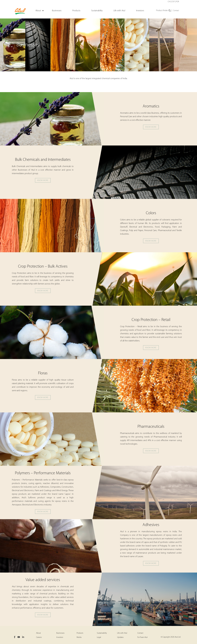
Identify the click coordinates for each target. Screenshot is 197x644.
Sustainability (102, 633)
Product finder (164, 11)
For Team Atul (142, 637)
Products (80, 633)
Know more (151, 127)
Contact (176, 11)
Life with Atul (122, 633)
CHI (169, 2)
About (38, 633)
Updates (120, 637)
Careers (39, 637)
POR (177, 2)
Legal (99, 637)
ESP (173, 2)
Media (79, 637)
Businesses (60, 633)
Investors (60, 637)
